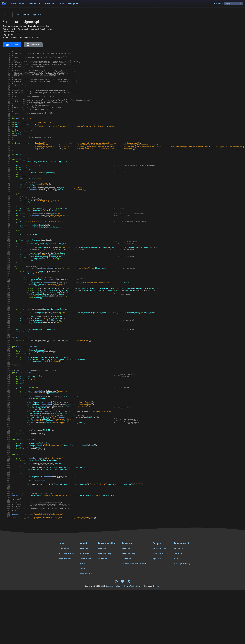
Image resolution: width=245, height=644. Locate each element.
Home (13, 3)
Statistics (178, 553)
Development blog (182, 563)
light (157, 586)
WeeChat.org (86, 573)
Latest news (64, 548)
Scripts (61, 3)
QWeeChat (103, 558)
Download (50, 3)
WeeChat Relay (105, 553)
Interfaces (85, 553)
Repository (33, 45)
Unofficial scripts (22, 15)
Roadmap (178, 548)
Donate (218, 3)
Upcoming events (66, 553)
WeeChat (102, 548)
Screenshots (85, 558)
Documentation (35, 3)
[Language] (234, 3)
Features (84, 548)
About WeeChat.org (132, 586)
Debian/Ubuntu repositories (134, 563)
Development (73, 3)
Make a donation (66, 558)
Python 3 (37, 15)
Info (176, 558)
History (83, 563)
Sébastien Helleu (113, 586)
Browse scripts (159, 548)
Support (84, 568)
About (22, 3)
